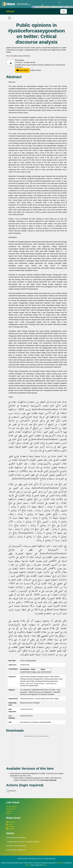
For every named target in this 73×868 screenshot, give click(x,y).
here (46, 865)
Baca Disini (22, 70)
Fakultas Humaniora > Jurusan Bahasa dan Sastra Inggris (39, 699)
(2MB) (25, 70)
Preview (38, 70)
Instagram (11, 827)
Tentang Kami (11, 809)
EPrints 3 (60, 863)
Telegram (10, 829)
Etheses (10, 11)
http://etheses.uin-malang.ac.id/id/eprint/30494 (36, 722)
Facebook (11, 822)
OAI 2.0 (28, 865)
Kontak (9, 813)
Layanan (9, 811)
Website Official (11, 807)
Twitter (9, 824)
